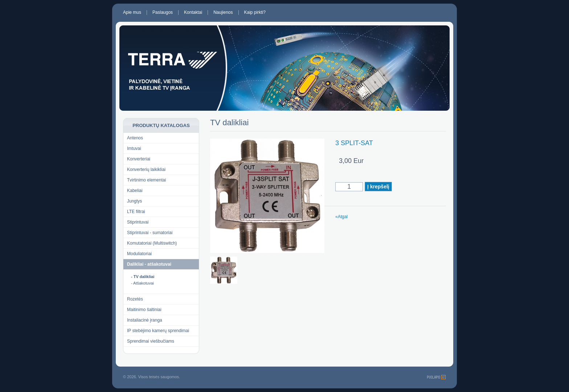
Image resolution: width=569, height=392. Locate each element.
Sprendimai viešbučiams (151, 341)
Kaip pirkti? (255, 13)
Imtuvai (134, 148)
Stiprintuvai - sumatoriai (150, 233)
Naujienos (223, 13)
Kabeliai (135, 191)
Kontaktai (193, 13)
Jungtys (134, 201)
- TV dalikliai (143, 277)
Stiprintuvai (138, 222)
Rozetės (135, 299)
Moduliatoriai (139, 254)
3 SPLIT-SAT (354, 143)
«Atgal (341, 217)
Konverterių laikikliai (146, 170)
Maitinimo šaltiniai (144, 310)
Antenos (135, 138)
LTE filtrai (136, 212)
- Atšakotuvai (142, 283)
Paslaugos (163, 13)
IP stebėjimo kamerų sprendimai (158, 331)
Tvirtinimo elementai (146, 180)
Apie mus (132, 13)
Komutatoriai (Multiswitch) (152, 243)
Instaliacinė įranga (145, 320)
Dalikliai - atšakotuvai (149, 264)
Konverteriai (139, 159)
